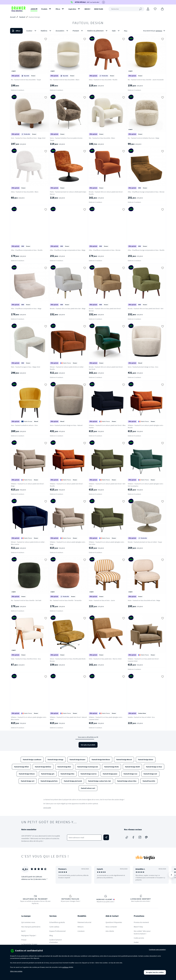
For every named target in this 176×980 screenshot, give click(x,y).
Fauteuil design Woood (124, 760)
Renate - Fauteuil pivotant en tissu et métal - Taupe (145, 542)
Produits (44, 9)
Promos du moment (141, 922)
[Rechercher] (126, 9)
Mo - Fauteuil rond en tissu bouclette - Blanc (65, 80)
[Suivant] (171, 875)
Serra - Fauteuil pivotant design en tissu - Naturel (66, 425)
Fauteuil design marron (89, 774)
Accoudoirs (62, 31)
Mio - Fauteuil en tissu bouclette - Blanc (102, 138)
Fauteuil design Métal (21, 767)
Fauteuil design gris (48, 774)
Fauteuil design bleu (67, 774)
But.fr (23, 931)
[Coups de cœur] (155, 9)
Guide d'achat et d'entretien (56, 941)
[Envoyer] (106, 837)
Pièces (58, 9)
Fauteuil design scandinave (32, 760)
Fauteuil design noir (150, 774)
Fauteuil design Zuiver (146, 760)
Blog (51, 935)
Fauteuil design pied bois (49, 781)
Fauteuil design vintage (55, 760)
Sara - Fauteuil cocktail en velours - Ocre (24, 425)
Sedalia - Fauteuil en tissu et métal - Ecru (141, 717)
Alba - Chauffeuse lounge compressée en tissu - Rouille (146, 250)
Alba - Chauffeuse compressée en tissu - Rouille (27, 250)
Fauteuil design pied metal (73, 781)
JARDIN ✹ (34, 9)
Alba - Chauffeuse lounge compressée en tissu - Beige (68, 250)
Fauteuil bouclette (149, 781)
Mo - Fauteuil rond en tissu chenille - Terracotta (66, 600)
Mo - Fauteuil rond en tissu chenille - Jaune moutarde (146, 80)
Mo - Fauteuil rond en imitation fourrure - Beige (144, 138)
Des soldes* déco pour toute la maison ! (142, 932)
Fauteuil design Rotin (112, 767)
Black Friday (138, 927)
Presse (24, 940)
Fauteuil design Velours (27, 774)
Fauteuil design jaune (110, 774)
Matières (46, 31)
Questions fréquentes (114, 922)
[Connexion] (148, 9)
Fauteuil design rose (130, 774)
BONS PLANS (99, 9)
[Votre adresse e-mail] (84, 838)
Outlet (136, 942)
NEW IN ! (87, 9)
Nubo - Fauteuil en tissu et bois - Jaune (102, 600)
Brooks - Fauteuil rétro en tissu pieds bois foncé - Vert (146, 309)
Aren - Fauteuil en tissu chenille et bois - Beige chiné (28, 138)
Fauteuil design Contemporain (88, 767)
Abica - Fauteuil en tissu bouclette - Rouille (103, 80)
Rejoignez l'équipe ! (29, 935)
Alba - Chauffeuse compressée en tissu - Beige (26, 309)
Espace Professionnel (57, 931)
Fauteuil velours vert (88, 788)
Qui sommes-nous (28, 922)
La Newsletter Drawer (29, 944)
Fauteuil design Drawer (78, 760)
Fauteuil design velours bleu (127, 781)
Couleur (32, 31)
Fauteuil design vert (28, 781)
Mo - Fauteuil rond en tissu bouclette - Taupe (26, 80)
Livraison (81, 931)
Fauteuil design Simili (132, 767)
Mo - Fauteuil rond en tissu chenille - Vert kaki (26, 600)
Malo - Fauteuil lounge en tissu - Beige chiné (26, 367)
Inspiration (72, 9)
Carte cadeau (54, 927)
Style (116, 31)
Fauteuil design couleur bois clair (100, 781)
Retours (81, 927)
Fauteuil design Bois (64, 767)
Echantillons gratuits (57, 922)
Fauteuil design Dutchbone (101, 760)
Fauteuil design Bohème (43, 767)
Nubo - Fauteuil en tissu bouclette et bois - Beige (144, 600)
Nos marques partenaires (31, 927)
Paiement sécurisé (84, 922)
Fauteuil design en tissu (154, 767)
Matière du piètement (98, 31)
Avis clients (110, 931)
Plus (126, 31)
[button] (88, 31)
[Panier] (162, 9)
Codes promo (139, 938)
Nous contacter (111, 927)
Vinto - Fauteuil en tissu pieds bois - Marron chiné (105, 659)
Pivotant (78, 31)
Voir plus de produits (88, 745)
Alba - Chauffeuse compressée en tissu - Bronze (105, 250)
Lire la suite (47, 808)
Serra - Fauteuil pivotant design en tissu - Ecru (143, 367)
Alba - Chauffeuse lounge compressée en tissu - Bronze (146, 192)
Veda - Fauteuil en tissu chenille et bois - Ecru (26, 659)
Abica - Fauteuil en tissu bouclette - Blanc (25, 192)
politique (65, 967)
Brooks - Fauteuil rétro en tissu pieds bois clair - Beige (68, 309)
